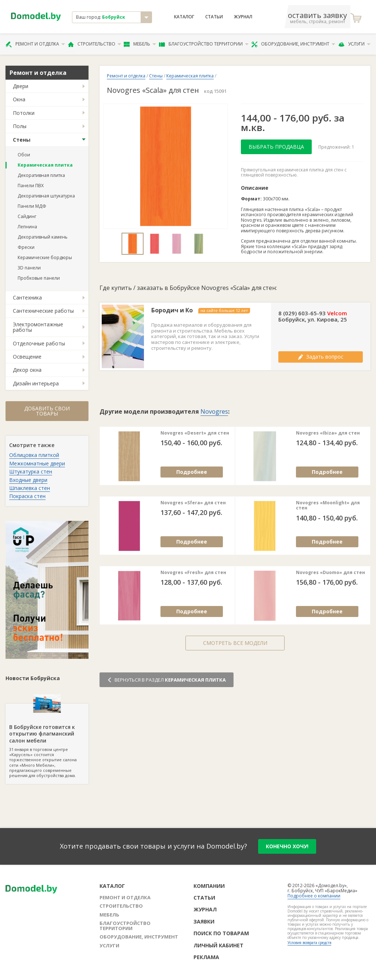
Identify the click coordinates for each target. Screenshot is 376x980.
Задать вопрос (321, 357)
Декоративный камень (43, 237)
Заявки (204, 921)
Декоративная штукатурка (46, 196)
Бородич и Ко (172, 310)
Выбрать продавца (276, 147)
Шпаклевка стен (30, 488)
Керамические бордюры (45, 257)
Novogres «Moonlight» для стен (328, 506)
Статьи (214, 17)
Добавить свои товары (47, 411)
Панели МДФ (32, 206)
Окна (19, 99)
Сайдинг (27, 216)
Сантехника (27, 297)
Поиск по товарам (221, 933)
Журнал (243, 17)
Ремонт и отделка (35, 44)
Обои (24, 155)
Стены (22, 140)
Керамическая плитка (45, 165)
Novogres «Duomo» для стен (330, 573)
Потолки (24, 113)
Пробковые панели (39, 278)
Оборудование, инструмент (293, 44)
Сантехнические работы (43, 311)
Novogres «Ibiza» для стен (328, 433)
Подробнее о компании (314, 896)
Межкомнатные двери (37, 463)
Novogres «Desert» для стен (195, 433)
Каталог (184, 17)
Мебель (140, 44)
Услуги (354, 44)
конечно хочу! (287, 846)
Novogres (214, 411)
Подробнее (192, 472)
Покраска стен (27, 496)
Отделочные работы (39, 343)
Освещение (27, 357)
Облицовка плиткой (34, 455)
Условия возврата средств (309, 943)
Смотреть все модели (235, 643)
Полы (20, 126)
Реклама (206, 957)
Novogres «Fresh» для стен (193, 573)
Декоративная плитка (41, 175)
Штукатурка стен (31, 471)
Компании (209, 886)
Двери (21, 86)
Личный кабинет (218, 945)
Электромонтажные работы (38, 327)
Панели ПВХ (31, 186)
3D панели (29, 268)
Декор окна (27, 370)
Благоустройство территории (204, 44)
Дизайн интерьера (36, 383)
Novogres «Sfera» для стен (193, 503)
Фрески (26, 247)
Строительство (95, 44)
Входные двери (28, 480)
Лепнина (27, 227)
